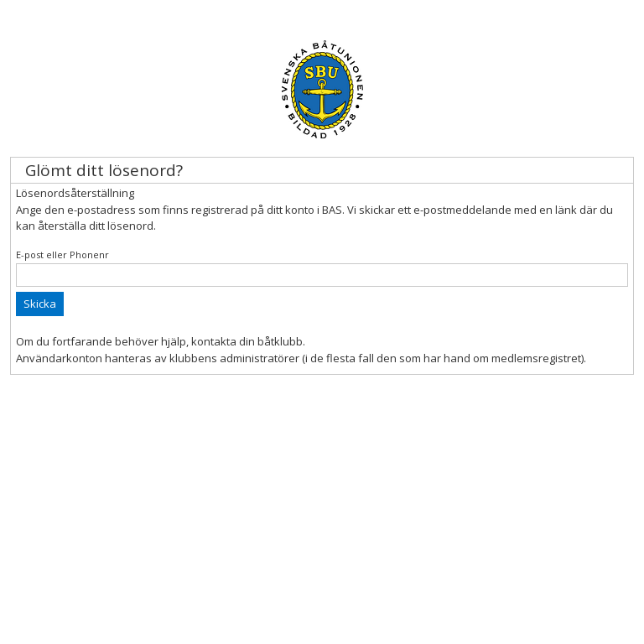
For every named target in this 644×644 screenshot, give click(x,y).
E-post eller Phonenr (62, 254)
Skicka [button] (40, 304)
